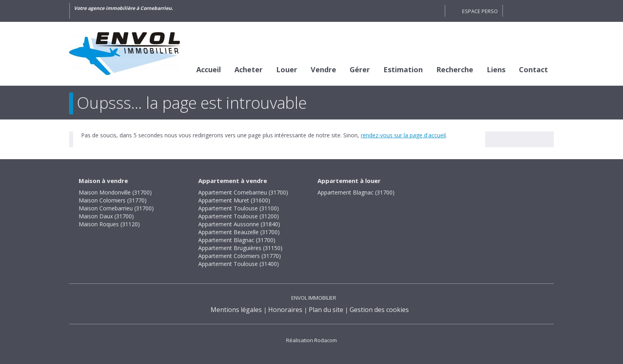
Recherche (455, 69)
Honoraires (285, 310)
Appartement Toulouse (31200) (239, 216)
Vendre (323, 69)
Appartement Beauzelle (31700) (239, 232)
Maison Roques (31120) (109, 224)
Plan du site (326, 310)
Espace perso (480, 11)
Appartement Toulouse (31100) (239, 208)
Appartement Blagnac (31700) (237, 240)
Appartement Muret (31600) (234, 200)
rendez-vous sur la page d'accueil (403, 135)
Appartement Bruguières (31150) (240, 248)
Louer (287, 69)
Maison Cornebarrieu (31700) (116, 208)
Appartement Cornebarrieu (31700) (243, 192)
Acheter (249, 69)
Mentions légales (236, 310)
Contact (533, 69)
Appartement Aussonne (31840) (239, 224)
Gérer (360, 69)
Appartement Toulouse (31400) (239, 264)
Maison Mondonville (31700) (115, 192)
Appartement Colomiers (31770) (240, 256)
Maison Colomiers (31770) (113, 200)
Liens (496, 69)
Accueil (209, 69)
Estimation (403, 69)
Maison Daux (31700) (106, 216)
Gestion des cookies (379, 310)
